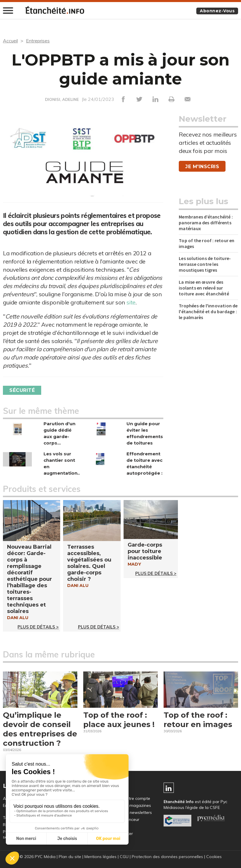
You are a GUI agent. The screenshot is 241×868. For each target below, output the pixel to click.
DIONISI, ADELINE (62, 99)
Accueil (10, 41)
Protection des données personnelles (167, 857)
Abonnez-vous (217, 11)
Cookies (214, 857)
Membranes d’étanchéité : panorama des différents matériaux (206, 223)
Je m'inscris (202, 167)
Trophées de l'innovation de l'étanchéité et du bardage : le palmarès (208, 311)
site (131, 302)
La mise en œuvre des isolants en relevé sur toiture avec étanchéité (204, 288)
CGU (124, 857)
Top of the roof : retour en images (207, 243)
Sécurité (22, 390)
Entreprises (38, 41)
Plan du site (70, 857)
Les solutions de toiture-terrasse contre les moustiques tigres (205, 264)
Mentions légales (100, 857)
